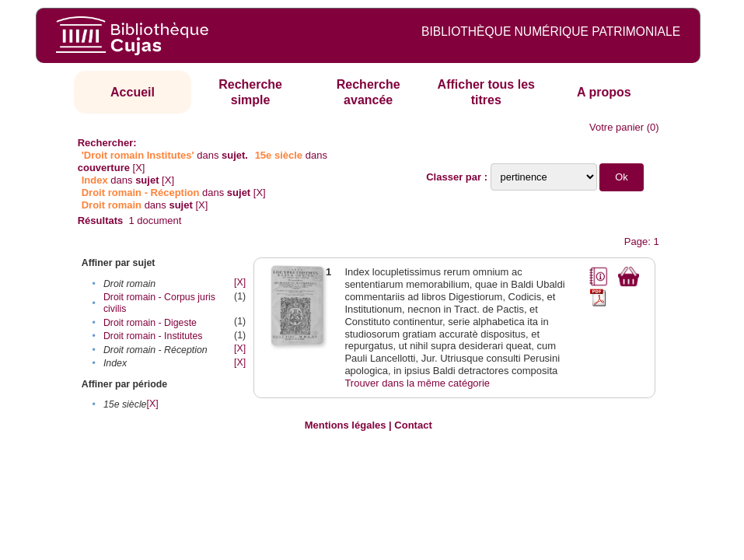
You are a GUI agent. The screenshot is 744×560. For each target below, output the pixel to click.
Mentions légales (346, 425)
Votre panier (617, 127)
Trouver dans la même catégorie (417, 383)
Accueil (133, 92)
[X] (139, 168)
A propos (604, 92)
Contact (413, 425)
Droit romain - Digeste (150, 323)
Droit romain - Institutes (153, 336)
